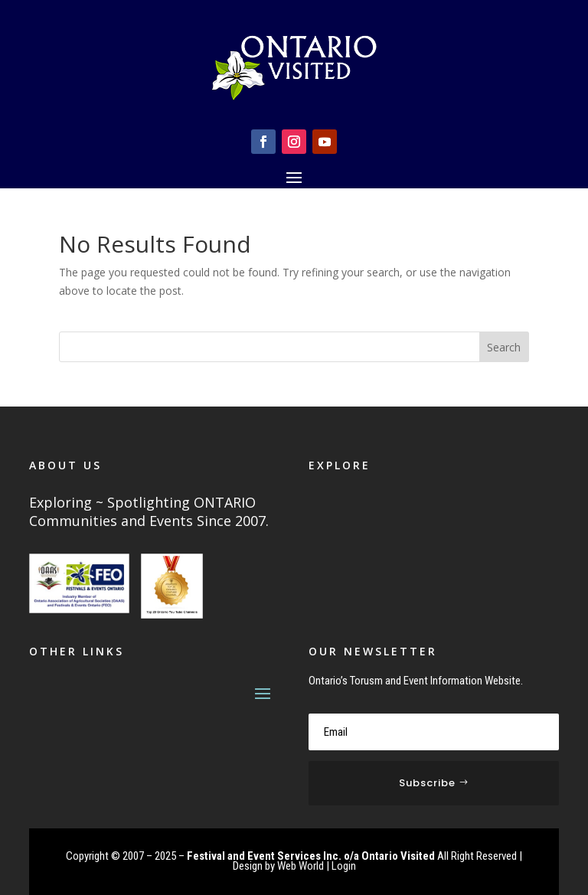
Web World (301, 866)
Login (344, 866)
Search (504, 347)
